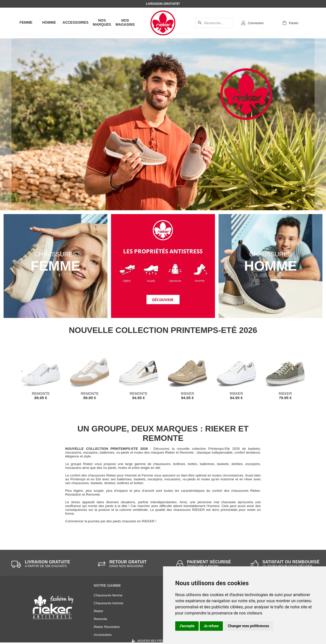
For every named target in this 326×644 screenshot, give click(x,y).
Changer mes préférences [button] (249, 626)
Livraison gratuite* (163, 4)
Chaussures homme (108, 603)
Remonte (100, 619)
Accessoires (76, 22)
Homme (49, 22)
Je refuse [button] (211, 626)
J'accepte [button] (187, 626)
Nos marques (102, 22)
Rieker (99, 611)
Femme (26, 22)
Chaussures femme (108, 595)
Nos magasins (125, 22)
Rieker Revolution (107, 627)
